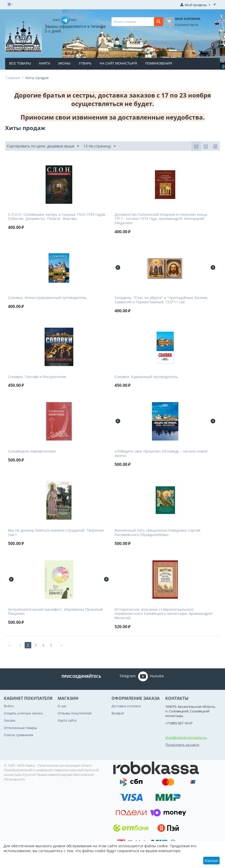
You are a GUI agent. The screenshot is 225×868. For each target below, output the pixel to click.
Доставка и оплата (126, 706)
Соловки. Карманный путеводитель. (147, 377)
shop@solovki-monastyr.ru (186, 737)
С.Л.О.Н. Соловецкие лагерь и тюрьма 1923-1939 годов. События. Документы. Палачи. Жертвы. (57, 217)
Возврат (118, 713)
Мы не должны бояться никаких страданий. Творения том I (56, 533)
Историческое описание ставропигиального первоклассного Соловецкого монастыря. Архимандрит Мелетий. (164, 614)
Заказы (10, 720)
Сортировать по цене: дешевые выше (43, 146)
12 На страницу (100, 146)
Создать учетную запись (23, 713)
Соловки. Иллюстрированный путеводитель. (48, 298)
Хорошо (211, 860)
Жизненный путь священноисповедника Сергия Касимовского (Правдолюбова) (157, 533)
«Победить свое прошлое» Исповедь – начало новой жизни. (161, 454)
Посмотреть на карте (182, 745)
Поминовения (159, 63)
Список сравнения (18, 735)
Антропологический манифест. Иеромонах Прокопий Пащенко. (55, 612)
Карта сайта (67, 720)
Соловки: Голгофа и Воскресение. (37, 377)
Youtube (151, 676)
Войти (9, 706)
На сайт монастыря (118, 63)
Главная (13, 78)
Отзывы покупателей (75, 713)
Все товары (20, 63)
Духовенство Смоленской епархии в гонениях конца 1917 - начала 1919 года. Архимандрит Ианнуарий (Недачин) (161, 219)
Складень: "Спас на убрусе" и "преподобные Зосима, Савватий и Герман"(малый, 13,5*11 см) (161, 300)
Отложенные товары (21, 728)
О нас (62, 706)
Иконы (64, 63)
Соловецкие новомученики (32, 451)
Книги (44, 63)
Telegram (120, 676)
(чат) (57, 20)
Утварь (85, 63)
